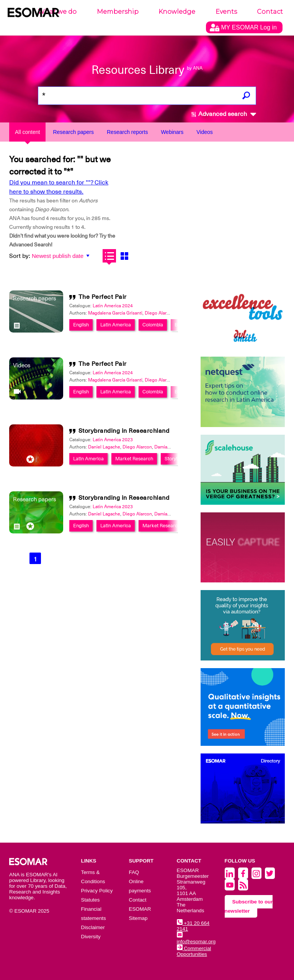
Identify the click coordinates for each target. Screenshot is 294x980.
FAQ (134, 872)
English (81, 325)
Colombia (153, 325)
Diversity (91, 937)
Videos (205, 132)
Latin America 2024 (113, 306)
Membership (118, 12)
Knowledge (177, 12)
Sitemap (138, 918)
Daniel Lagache (104, 447)
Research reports (127, 132)
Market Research (134, 459)
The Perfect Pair (103, 297)
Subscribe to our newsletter (249, 906)
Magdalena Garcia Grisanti (115, 313)
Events (226, 12)
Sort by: (20, 256)
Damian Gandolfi (171, 447)
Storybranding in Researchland (124, 431)
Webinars (172, 132)
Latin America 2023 (113, 440)
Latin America (116, 325)
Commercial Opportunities (194, 951)
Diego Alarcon (159, 313)
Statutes (91, 900)
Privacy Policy (97, 891)
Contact (270, 12)
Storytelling (177, 459)
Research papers (73, 132)
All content (27, 132)
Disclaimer (93, 927)
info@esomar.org (196, 939)
